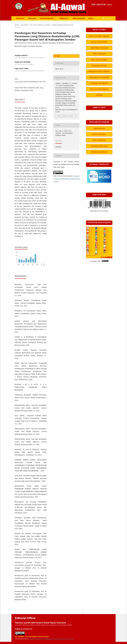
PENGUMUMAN (79, 18)
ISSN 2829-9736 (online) (99, 211)
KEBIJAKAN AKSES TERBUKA (99, 71)
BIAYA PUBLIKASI (99, 140)
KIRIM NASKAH (99, 128)
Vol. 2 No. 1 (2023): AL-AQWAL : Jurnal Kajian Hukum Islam (51, 25)
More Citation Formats (65, 116)
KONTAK (99, 95)
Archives (24, 25)
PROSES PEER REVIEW (99, 42)
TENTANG (32, 18)
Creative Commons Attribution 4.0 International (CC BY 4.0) (51, 639)
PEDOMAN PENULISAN (99, 146)
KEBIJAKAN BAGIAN (99, 66)
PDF (58, 56)
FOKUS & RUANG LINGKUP (99, 36)
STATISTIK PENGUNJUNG (99, 89)
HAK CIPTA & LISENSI (99, 60)
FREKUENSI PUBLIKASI (99, 48)
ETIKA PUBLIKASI (99, 54)
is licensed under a (22, 639)
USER (91, 18)
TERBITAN (63, 18)
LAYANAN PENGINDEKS (99, 83)
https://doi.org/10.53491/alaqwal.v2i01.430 (30, 82)
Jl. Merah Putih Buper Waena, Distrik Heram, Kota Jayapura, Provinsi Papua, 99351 (43, 625)
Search (107, 18)
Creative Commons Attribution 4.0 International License (66, 179)
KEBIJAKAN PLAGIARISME (99, 77)
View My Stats (95, 261)
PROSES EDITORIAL (99, 134)
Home (17, 25)
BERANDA (20, 18)
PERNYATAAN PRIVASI (99, 152)
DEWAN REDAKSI (47, 18)
